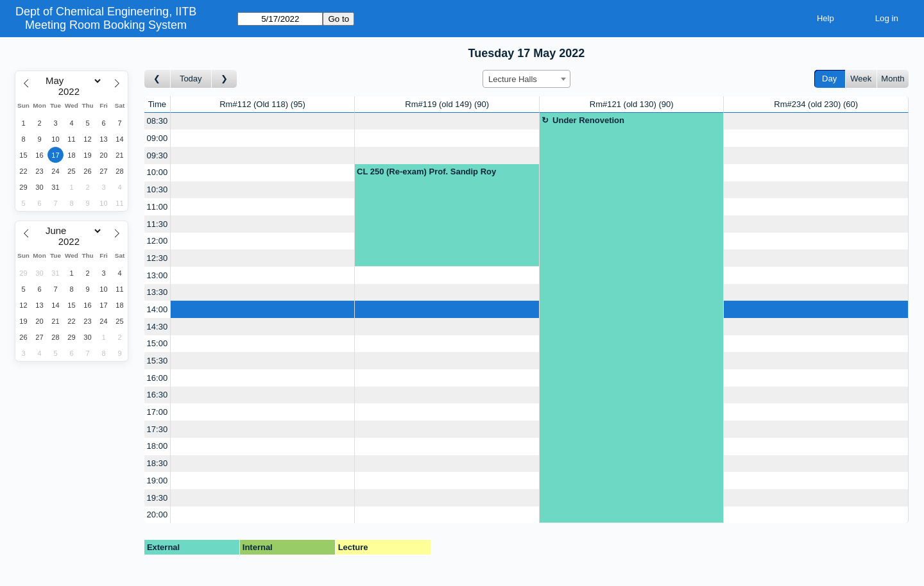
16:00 (158, 378)
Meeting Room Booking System (106, 25)
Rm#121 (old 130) (632, 104)
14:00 (158, 309)
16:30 (158, 395)
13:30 (158, 292)
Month (893, 79)
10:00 (158, 172)
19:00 (158, 481)
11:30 (158, 224)
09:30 (158, 155)
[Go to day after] (225, 79)
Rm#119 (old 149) (447, 104)
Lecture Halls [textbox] (513, 79)
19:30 (158, 498)
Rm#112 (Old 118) (262, 104)
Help (826, 18)
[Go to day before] (158, 79)
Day (829, 79)
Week (861, 79)
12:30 (158, 258)
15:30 (158, 361)
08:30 (158, 121)
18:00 (158, 446)
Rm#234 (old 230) (816, 104)
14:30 (158, 327)
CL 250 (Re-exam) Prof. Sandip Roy (426, 172)
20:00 (158, 515)
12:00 (158, 241)
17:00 (158, 412)
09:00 (158, 138)
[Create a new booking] (263, 121)
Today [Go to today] (191, 79)
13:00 (158, 275)
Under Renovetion (588, 120)
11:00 (158, 207)
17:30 (158, 429)
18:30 (158, 463)
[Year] (72, 92)
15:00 (158, 343)
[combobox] (526, 79)
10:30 (158, 189)
